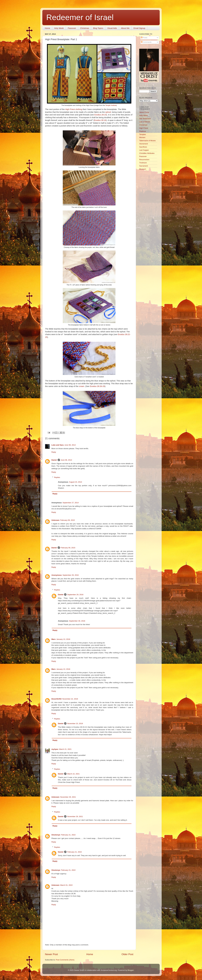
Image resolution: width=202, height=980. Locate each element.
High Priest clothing (74, 109)
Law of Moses (145, 122)
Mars (54, 639)
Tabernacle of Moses (147, 141)
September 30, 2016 (77, 621)
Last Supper (144, 150)
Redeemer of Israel (80, 17)
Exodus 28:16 (100, 120)
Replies (57, 477)
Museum (143, 169)
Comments (146, 42)
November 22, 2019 (70, 699)
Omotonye (56, 835)
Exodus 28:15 (100, 115)
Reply (54, 452)
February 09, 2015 (68, 520)
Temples (143, 134)
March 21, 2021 (65, 749)
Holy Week (59, 28)
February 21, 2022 (68, 835)
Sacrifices (143, 147)
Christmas (85, 28)
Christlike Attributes (147, 153)
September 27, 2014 (71, 503)
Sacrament (144, 166)
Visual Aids (112, 28)
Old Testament (145, 119)
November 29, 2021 (68, 797)
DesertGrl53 (56, 699)
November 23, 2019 (75, 724)
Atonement (144, 144)
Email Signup (139, 28)
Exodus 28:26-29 (97, 386)
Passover (72, 28)
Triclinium (143, 163)
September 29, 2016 (71, 575)
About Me (125, 28)
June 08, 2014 (70, 445)
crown (82, 386)
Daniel (54, 460)
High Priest (144, 128)
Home (47, 28)
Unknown (55, 520)
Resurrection (144, 160)
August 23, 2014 (76, 482)
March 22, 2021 (73, 774)
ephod (108, 112)
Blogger (131, 970)
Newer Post (51, 954)
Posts (144, 38)
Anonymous (57, 575)
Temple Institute (111, 105)
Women (142, 137)
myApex (55, 749)
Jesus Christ (144, 112)
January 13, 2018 (63, 639)
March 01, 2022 (66, 885)
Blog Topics (98, 28)
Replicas (143, 131)
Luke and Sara (57, 445)
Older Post (127, 954)
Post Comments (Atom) (65, 960)
